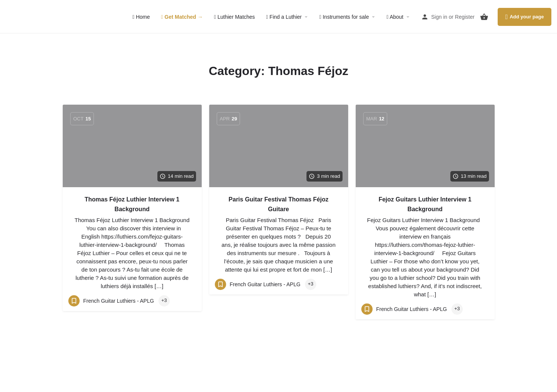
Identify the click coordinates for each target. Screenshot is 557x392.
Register (465, 17)
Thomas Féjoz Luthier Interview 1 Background (132, 204)
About (395, 17)
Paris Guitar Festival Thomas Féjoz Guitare (279, 204)
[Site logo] (45, 16)
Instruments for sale (344, 17)
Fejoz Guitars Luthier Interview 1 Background (425, 204)
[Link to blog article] (132, 146)
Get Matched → (182, 17)
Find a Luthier (284, 17)
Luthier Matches (235, 17)
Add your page (525, 17)
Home (141, 17)
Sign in (439, 17)
